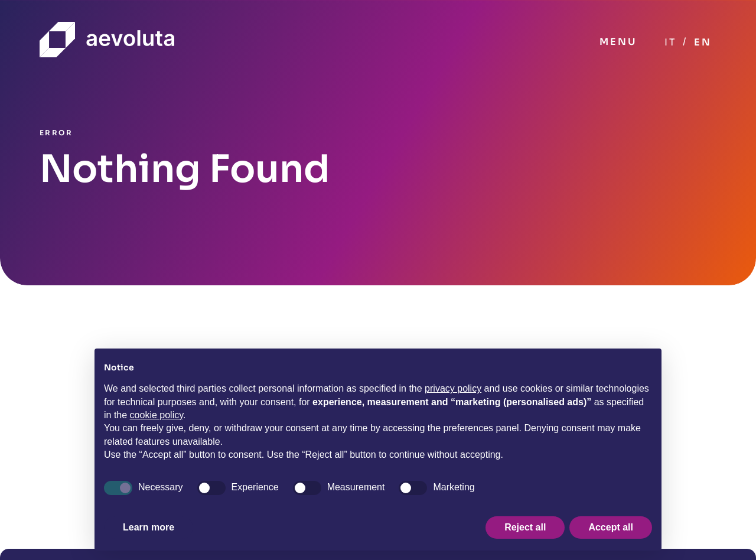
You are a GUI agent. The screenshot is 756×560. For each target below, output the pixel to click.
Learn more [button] (149, 527)
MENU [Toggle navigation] (618, 42)
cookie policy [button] (157, 415)
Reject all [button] (525, 527)
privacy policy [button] (453, 388)
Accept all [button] (611, 527)
